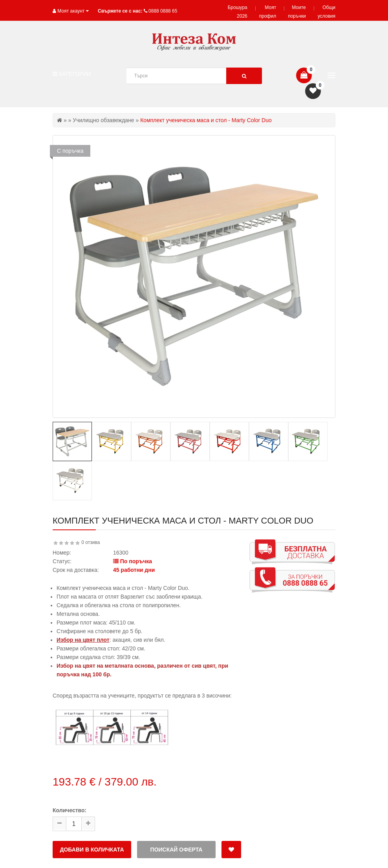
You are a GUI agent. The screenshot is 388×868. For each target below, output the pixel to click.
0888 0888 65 (163, 11)
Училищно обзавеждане (103, 120)
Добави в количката (92, 850)
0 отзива (91, 542)
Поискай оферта (177, 850)
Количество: (70, 810)
